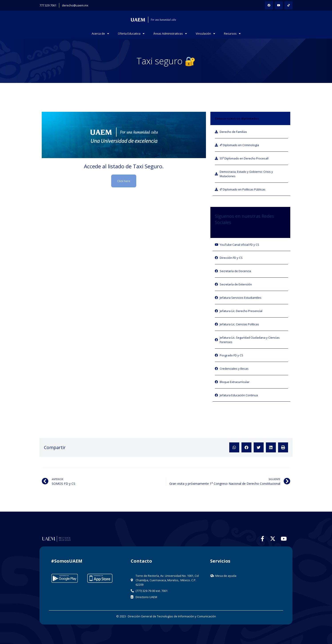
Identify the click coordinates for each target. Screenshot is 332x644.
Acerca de (100, 34)
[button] (234, 447)
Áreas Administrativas (170, 34)
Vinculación (205, 34)
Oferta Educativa (131, 34)
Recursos (232, 34)
